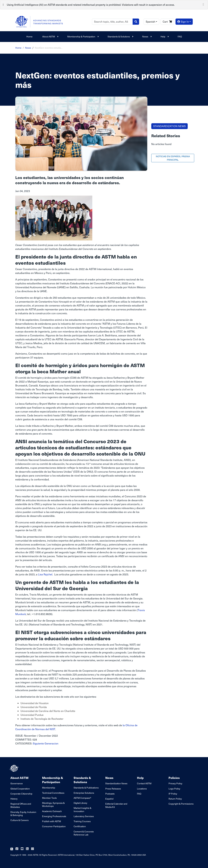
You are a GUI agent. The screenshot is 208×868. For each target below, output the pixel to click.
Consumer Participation (54, 826)
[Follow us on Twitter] (12, 849)
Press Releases (113, 789)
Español (109, 799)
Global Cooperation (20, 789)
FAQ (180, 36)
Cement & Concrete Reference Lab (84, 833)
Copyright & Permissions (181, 804)
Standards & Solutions (120, 36)
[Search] (112, 22)
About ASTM (50, 36)
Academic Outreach (52, 811)
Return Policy (175, 799)
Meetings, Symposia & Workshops (53, 804)
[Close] (203, 4)
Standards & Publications (86, 788)
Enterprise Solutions (84, 793)
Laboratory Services (84, 816)
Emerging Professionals (54, 816)
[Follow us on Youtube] (22, 849)
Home (29, 36)
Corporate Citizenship (21, 794)
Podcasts (110, 794)
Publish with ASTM (52, 821)
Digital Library (80, 803)
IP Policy (173, 794)
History (14, 799)
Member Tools (49, 798)
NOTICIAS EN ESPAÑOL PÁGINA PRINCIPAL (173, 158)
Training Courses (82, 821)
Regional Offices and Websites (21, 805)
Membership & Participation (83, 36)
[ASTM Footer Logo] (14, 768)
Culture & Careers (19, 820)
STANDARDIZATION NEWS (169, 126)
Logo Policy (174, 789)
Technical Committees (53, 793)
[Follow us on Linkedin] (27, 849)
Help (164, 36)
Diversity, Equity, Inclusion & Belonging (23, 814)
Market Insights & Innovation (82, 809)
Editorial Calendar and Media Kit (116, 805)
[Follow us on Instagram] (32, 849)
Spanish (150, 22)
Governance (17, 783)
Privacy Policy (175, 783)
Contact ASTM (144, 783)
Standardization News (116, 783)
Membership (49, 788)
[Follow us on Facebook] (17, 849)
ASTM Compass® (82, 798)
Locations (142, 789)
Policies (174, 778)
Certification (80, 826)
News (146, 36)
